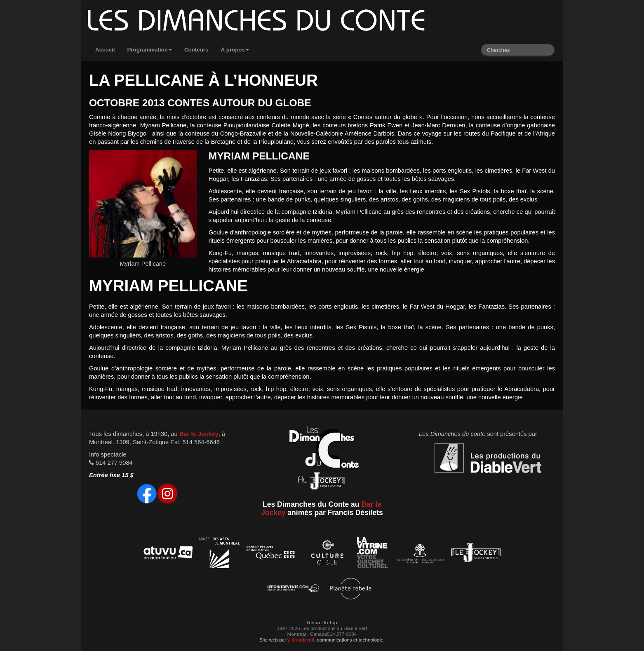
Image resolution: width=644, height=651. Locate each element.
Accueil (105, 50)
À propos (235, 50)
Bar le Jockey (199, 434)
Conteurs (196, 50)
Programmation (149, 50)
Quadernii (301, 640)
